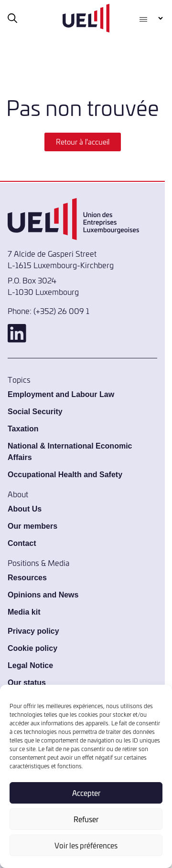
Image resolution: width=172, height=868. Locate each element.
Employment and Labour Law (61, 394)
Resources (27, 578)
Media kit (24, 612)
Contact (22, 543)
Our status (27, 683)
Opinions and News (43, 595)
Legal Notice (30, 665)
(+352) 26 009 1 (61, 311)
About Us (25, 509)
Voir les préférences (86, 845)
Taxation (23, 429)
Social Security (35, 412)
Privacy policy (33, 631)
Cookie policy (32, 648)
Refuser (86, 819)
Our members (32, 526)
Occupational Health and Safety (65, 475)
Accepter (86, 793)
